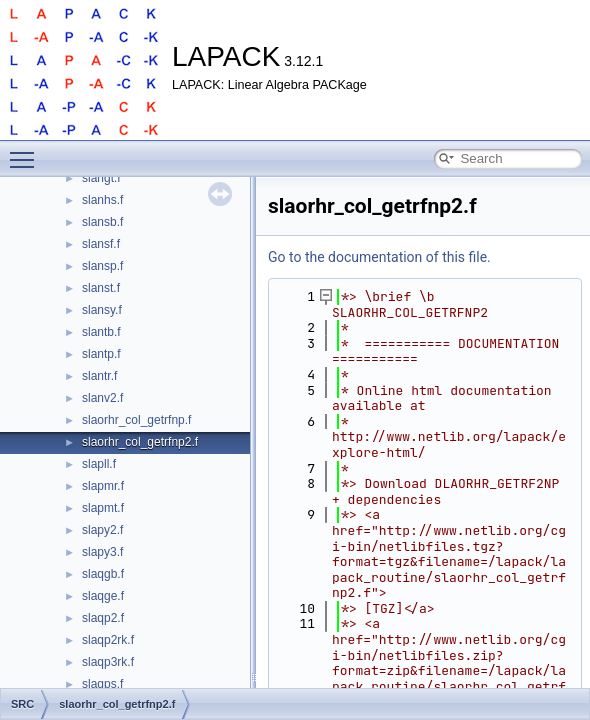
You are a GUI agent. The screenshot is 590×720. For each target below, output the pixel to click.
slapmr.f (103, 486)
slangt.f (101, 178)
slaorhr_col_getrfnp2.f (140, 442)
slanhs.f (102, 200)
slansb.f (102, 222)
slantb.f (101, 332)
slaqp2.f (103, 618)
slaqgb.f (103, 574)
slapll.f (99, 464)
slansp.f (102, 266)
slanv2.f (102, 398)
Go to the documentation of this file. (379, 257)
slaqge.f (103, 596)
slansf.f (101, 244)
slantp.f (101, 354)
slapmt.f (103, 508)
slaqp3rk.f (108, 662)
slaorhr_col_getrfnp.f (136, 420)
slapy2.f (102, 530)
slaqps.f (102, 684)
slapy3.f (102, 552)
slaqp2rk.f (108, 640)
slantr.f (99, 376)
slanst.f (101, 288)
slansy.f (102, 310)
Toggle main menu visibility (27, 151)
